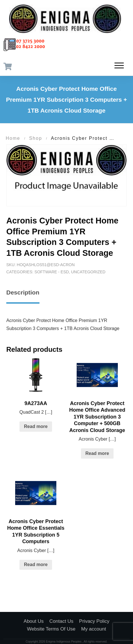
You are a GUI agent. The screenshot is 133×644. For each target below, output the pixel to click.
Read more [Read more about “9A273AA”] (36, 426)
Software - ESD (52, 272)
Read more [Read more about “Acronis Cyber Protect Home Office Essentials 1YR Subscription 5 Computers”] (36, 565)
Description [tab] (23, 292)
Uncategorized (88, 272)
